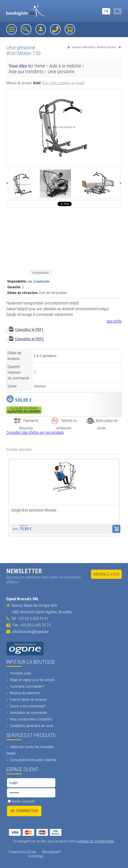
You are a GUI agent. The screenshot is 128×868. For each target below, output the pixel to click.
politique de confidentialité (95, 841)
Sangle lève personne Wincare (34, 510)
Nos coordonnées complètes (30, 719)
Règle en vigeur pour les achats (32, 680)
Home (40, 66)
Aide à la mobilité (65, 66)
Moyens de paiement (24, 693)
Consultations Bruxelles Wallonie (33, 760)
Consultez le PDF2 (29, 339)
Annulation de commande (28, 713)
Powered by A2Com (23, 852)
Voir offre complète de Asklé (63, 83)
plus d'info (114, 321)
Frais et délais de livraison (28, 699)
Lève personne (61, 72)
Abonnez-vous (106, 574)
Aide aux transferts (26, 72)
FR (106, 11)
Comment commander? (27, 686)
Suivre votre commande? (27, 706)
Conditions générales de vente (31, 726)
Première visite (20, 673)
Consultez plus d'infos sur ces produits (35, 432)
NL (118, 11)
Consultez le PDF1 (29, 330)
